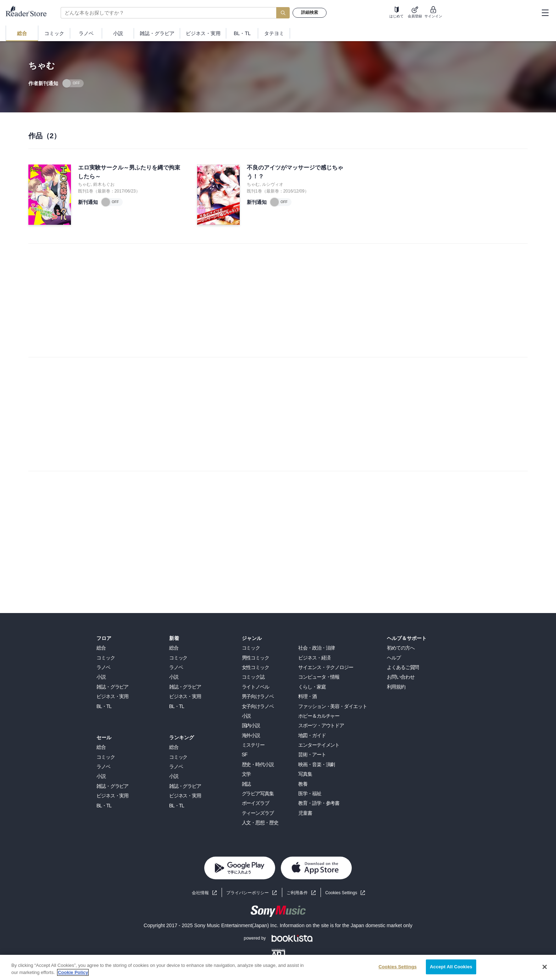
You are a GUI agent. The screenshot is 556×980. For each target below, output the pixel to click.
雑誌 (246, 784)
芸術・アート (312, 755)
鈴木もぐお (104, 184)
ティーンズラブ (258, 813)
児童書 (305, 813)
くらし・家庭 (312, 687)
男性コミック (255, 658)
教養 (303, 784)
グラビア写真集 (258, 794)
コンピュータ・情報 (319, 677)
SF (245, 755)
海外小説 (251, 735)
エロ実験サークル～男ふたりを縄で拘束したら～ (129, 172)
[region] (278, 967)
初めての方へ (401, 648)
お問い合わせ (401, 677)
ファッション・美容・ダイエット (332, 706)
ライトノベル (255, 687)
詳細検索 (310, 12)
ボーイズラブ (255, 803)
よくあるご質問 (403, 667)
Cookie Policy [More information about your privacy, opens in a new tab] (73, 972)
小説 (101, 677)
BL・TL (104, 706)
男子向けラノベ (258, 696)
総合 (101, 648)
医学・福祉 (310, 794)
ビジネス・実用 (112, 696)
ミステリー (253, 745)
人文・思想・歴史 (260, 823)
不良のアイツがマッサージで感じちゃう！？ (295, 172)
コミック (106, 658)
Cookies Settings (341, 893)
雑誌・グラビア (112, 687)
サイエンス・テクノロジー (326, 667)
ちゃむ (84, 184)
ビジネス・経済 (314, 658)
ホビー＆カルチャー (319, 716)
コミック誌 (253, 677)
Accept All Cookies (451, 967)
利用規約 (396, 687)
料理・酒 (307, 696)
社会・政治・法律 (316, 648)
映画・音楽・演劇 (316, 764)
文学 (246, 774)
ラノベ (103, 667)
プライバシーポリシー (248, 893)
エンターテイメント (319, 745)
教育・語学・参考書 (319, 803)
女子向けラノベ (258, 706)
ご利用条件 (297, 893)
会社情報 (200, 893)
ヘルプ (394, 658)
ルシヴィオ (273, 184)
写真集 (305, 774)
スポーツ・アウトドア (321, 725)
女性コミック (255, 667)
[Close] (545, 967)
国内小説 (251, 725)
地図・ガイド (312, 735)
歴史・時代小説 (258, 764)
